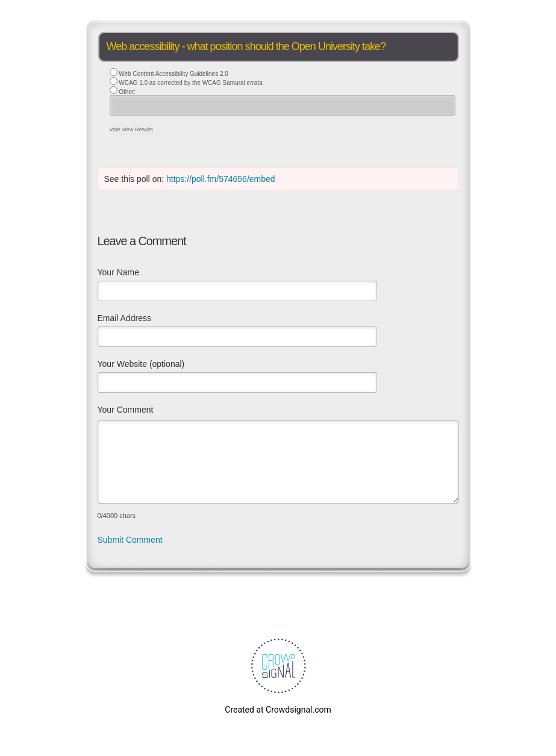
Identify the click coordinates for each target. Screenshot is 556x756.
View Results (137, 130)
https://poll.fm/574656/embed (221, 179)
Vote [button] (116, 130)
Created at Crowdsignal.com (278, 710)
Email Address (124, 318)
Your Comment (126, 410)
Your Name (119, 272)
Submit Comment (130, 540)
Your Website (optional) (141, 364)
